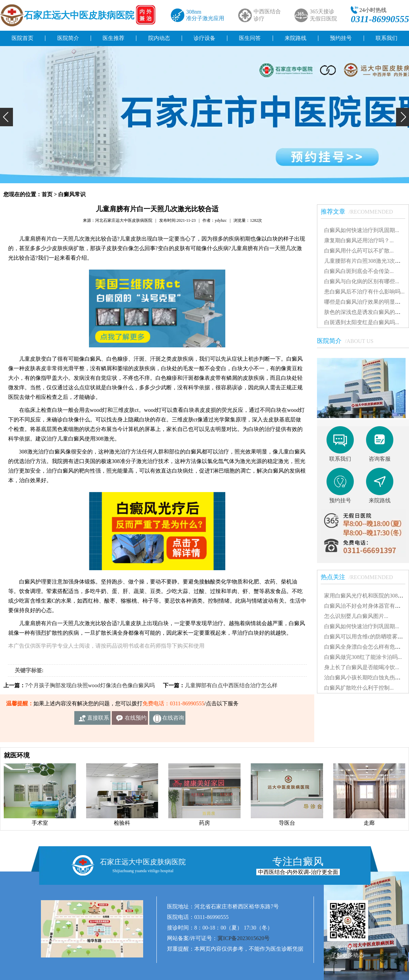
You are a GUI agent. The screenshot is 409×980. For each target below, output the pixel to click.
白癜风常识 (72, 194)
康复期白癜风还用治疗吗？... (359, 240)
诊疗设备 (204, 38)
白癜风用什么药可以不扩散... (359, 251)
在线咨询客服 (173, 720)
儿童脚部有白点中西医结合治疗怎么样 (231, 685)
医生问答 (250, 38)
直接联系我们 (98, 720)
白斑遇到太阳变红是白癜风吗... (362, 322)
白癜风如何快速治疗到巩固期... (362, 230)
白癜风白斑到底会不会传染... (359, 271)
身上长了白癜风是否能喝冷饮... (362, 667)
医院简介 (68, 38)
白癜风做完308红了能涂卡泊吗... (363, 657)
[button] (6, 117)
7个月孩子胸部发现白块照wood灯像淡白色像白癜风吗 (90, 685)
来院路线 (296, 38)
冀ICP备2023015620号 (244, 938)
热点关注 (360, 577)
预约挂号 (341, 38)
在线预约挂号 (136, 720)
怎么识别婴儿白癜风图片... (356, 616)
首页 (47, 194)
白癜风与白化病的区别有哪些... (362, 281)
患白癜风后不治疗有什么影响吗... (364, 292)
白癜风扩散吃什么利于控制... (359, 688)
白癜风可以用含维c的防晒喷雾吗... (366, 637)
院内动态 (159, 38)
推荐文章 (360, 212)
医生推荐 (113, 38)
